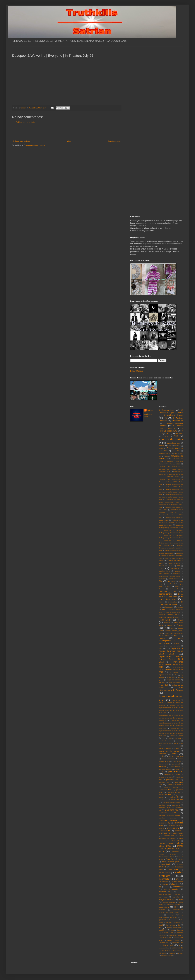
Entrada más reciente (22, 141)
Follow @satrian (137, 371)
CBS (161, 568)
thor (179, 925)
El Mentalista (173, 602)
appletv (162, 446)
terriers (161, 915)
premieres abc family (172, 774)
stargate (176, 897)
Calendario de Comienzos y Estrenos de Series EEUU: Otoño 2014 (171, 482)
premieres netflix (167, 813)
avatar (169, 446)
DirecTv (178, 586)
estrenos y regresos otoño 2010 (170, 617)
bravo (166, 456)
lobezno (173, 736)
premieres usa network (174, 833)
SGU (177, 879)
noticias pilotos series (168, 759)
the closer (174, 917)
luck (164, 738)
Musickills (162, 754)
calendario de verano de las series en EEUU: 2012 (171, 556)
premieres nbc (171, 810)
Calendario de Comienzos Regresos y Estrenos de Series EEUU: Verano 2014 (171, 461)
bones (175, 453)
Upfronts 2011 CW (165, 938)
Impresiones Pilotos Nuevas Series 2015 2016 (171, 665)
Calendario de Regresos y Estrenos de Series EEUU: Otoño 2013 (171, 538)
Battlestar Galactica (175, 448)
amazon (166, 436)
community (176, 574)
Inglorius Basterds (165, 675)
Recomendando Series (167, 857)
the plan (169, 922)
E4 (175, 591)
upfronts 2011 (168, 933)
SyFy (176, 907)
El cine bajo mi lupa (171, 598)
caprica (162, 566)
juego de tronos (173, 680)
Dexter (169, 586)
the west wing (170, 925)
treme (169, 928)
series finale (173, 869)
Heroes (162, 638)
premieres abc (175, 771)
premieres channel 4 (175, 784)
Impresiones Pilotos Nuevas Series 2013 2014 (171, 651)
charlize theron (165, 571)
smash (167, 887)
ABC (168, 433)
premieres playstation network (169, 815)
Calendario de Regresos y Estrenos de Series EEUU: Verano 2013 (171, 543)
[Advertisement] (67, 132)
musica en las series (169, 751)
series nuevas (165, 873)
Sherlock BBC (164, 882)
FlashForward (165, 620)
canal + (167, 558)
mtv (178, 748)
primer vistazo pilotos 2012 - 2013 (171, 849)
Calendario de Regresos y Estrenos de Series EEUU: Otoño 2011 (171, 528)
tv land (172, 930)
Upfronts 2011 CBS (174, 935)
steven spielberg (169, 902)
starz (181, 899)
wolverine (172, 953)
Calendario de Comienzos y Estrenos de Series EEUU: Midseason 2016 (171, 474)
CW (161, 581)
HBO (176, 636)
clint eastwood (164, 574)
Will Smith (162, 953)
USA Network (168, 945)
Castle (171, 566)
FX (165, 628)
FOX (181, 620)
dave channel (170, 584)
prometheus (175, 852)
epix (163, 609)
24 (166, 418)
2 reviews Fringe (173, 415)
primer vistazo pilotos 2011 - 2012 (171, 845)
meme (176, 743)
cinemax (177, 571)
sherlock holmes (177, 882)
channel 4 (175, 568)
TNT (161, 928)
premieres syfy (173, 828)
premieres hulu (164, 805)
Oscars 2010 (164, 764)
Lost (181, 736)
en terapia (180, 607)
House (161, 646)
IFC (167, 649)
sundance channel (174, 905)
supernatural (164, 907)
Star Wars (163, 897)
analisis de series (171, 439)
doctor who (174, 589)
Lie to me (176, 700)
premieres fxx (163, 800)
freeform (167, 623)
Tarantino (162, 910)
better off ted (176, 451)
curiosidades (174, 579)
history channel (164, 643)
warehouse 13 (177, 948)
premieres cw (165, 790)
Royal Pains (170, 859)
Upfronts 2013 (164, 943)
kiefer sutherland (174, 682)
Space (171, 892)
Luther (170, 738)
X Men (181, 953)
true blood (163, 930)
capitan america (174, 563)
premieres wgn (169, 836)
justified (162, 682)
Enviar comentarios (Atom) (34, 145)
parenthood (176, 764)
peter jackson (176, 767)
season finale (165, 864)
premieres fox (165, 795)
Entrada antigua (114, 141)
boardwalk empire (165, 453)
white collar (177, 950)
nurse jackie (177, 761)
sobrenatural (178, 887)
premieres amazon (166, 777)
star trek (177, 894)
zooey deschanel (167, 956)
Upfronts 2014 (178, 943)
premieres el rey (174, 792)
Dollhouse (163, 591)
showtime (175, 884)
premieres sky (165, 823)
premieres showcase (168, 818)
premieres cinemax (171, 787)
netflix (161, 756)
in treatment (175, 672)
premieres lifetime (165, 808)
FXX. (173, 628)
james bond (171, 677)
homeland (177, 643)
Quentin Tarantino (167, 854)
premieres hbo (177, 800)
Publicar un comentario (25, 122)
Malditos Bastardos (166, 741)
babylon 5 (177, 446)
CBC (178, 566)
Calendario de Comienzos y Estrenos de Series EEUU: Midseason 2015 (171, 469)
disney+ (162, 589)
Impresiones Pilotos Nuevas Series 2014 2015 (171, 659)
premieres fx (173, 797)
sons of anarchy (171, 889)
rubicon (180, 859)
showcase (165, 884)
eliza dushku (169, 607)
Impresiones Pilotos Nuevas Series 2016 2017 (171, 670)
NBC (174, 754)
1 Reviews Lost (167, 410)
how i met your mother (173, 646)
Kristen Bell (163, 685)
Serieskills (164, 879)
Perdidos (163, 766)
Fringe (180, 625)
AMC (176, 436)
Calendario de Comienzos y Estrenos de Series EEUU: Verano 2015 (171, 492)
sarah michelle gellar (171, 862)
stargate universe (166, 899)
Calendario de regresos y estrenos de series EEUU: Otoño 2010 (171, 523)
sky (160, 887)
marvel (178, 741)
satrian (150, 410)
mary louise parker (165, 743)
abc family (179, 434)
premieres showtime (168, 820)
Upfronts (180, 930)
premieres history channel (172, 802)
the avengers (171, 915)
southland (163, 892)
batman (161, 448)
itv (176, 675)
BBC (165, 451)
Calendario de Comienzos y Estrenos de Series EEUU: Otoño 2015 (171, 487)
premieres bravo (165, 782)
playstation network (165, 769)
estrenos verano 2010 (169, 615)
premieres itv (176, 805)
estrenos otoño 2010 (173, 612)
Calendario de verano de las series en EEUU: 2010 (171, 548)
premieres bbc (172, 779)
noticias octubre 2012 (176, 756)
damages (171, 581)
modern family (165, 748)
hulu (161, 648)
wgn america (166, 950)
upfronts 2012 (173, 940)
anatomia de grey (174, 443)
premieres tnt (164, 831)
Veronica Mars (164, 948)
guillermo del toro (171, 631)
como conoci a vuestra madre (170, 576)
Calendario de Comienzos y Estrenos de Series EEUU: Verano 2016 (171, 497)
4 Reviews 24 (177, 421)
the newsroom (174, 920)
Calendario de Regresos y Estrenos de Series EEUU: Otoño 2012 (171, 533)
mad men (178, 738)
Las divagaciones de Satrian (171, 689)
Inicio (69, 141)
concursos (162, 579)
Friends (170, 625)
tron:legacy (177, 928)
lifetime (161, 703)
